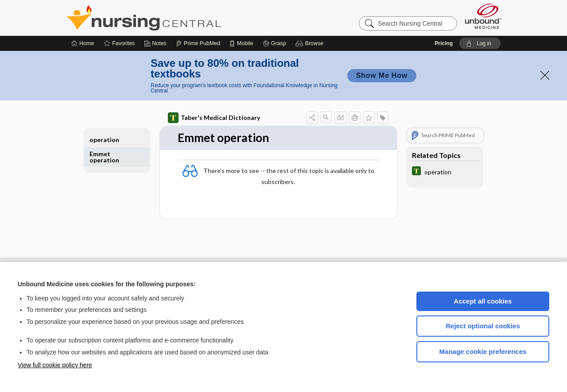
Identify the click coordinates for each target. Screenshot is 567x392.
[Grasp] (274, 43)
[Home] (83, 43)
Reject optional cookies (483, 326)
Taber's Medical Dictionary (214, 118)
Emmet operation (104, 157)
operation (104, 140)
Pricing (444, 43)
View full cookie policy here (55, 365)
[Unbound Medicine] (483, 16)
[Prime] (198, 43)
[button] (311, 43)
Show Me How (382, 75)
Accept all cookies (483, 301)
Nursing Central (177, 18)
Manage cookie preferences (483, 352)
